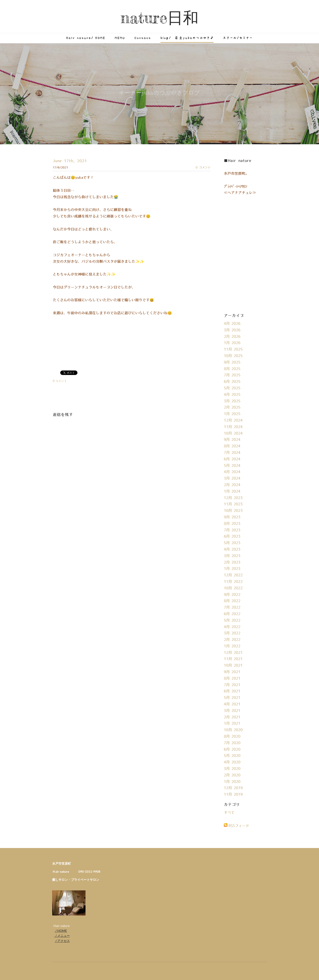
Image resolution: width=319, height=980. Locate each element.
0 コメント (203, 168)
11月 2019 (233, 795)
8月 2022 (232, 601)
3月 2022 (232, 633)
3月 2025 (232, 401)
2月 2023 (232, 562)
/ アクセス (62, 941)
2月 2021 (232, 717)
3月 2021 (232, 711)
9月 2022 (232, 595)
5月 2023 (232, 543)
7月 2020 (232, 743)
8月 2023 (232, 524)
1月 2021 (232, 724)
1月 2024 (232, 491)
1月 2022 (232, 646)
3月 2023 (232, 556)
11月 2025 (233, 349)
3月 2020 (232, 769)
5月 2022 (232, 620)
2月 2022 (232, 640)
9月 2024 (232, 440)
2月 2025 (232, 407)
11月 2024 (233, 427)
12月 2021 (233, 653)
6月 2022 (232, 614)
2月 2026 (232, 337)
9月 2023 (232, 517)
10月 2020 (233, 730)
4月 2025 (232, 395)
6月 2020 (232, 750)
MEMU (120, 38)
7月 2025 (232, 375)
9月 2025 (232, 362)
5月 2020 (232, 756)
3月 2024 (232, 478)
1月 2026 (232, 343)
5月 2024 (232, 466)
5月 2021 (232, 698)
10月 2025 (233, 356)
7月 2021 (232, 685)
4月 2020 (232, 762)
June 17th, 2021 (70, 161)
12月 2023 (233, 498)
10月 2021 (233, 666)
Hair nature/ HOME (86, 38)
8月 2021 (232, 678)
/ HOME (61, 931)
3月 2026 (232, 330)
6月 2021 (232, 691)
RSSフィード (239, 826)
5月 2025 (232, 388)
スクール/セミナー (238, 38)
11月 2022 (233, 582)
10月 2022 (233, 588)
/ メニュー (62, 936)
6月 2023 (232, 536)
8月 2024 (232, 446)
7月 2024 (232, 453)
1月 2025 (232, 414)
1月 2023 (232, 569)
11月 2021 (233, 659)
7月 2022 (232, 607)
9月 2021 (232, 672)
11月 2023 (233, 504)
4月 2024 (232, 472)
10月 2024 (233, 433)
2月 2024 (232, 485)
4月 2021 (232, 704)
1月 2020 (232, 782)
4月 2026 (232, 324)
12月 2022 (233, 575)
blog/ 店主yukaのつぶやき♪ (187, 38)
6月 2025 (232, 382)
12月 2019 (233, 788)
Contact (143, 38)
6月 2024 (232, 459)
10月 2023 (233, 511)
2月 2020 (232, 775)
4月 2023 (232, 549)
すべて (229, 813)
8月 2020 (232, 737)
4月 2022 (232, 627)
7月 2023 (232, 530)
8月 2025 (232, 369)
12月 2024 (233, 420)
